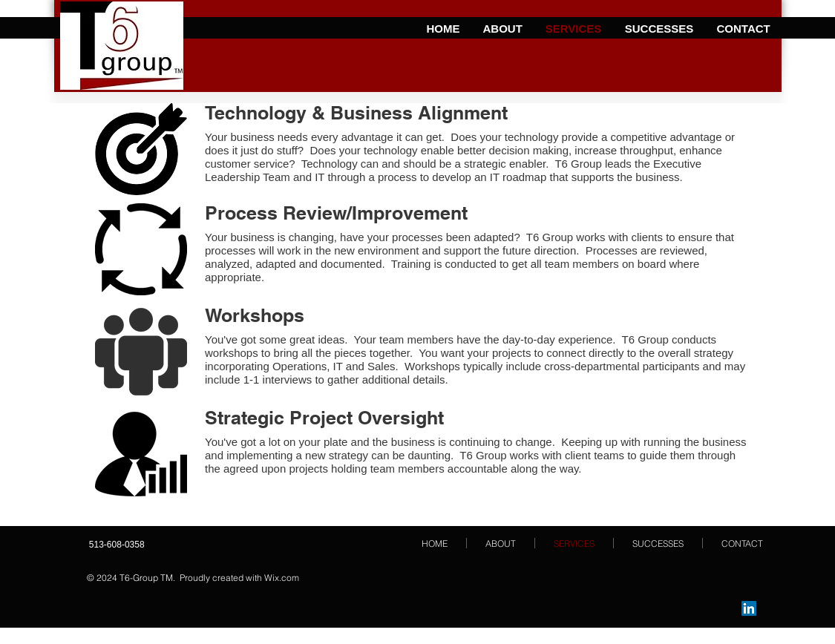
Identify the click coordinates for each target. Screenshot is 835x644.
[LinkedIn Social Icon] (749, 608)
